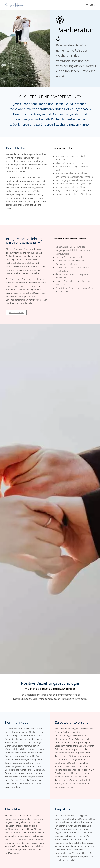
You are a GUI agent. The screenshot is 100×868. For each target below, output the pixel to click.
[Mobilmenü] (91, 5)
